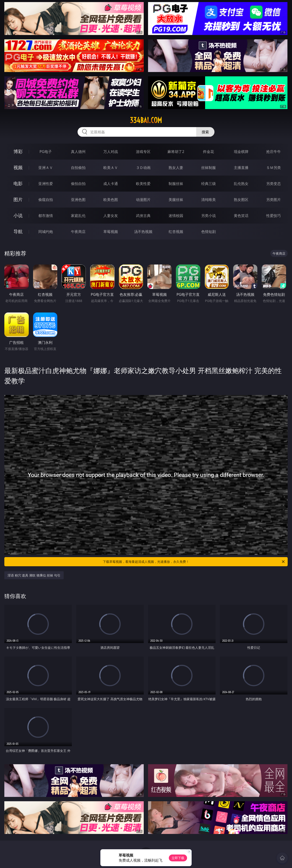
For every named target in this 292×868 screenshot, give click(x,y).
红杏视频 (176, 232)
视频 (18, 167)
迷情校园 (176, 216)
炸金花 (209, 152)
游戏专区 (143, 152)
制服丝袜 (176, 184)
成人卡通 (111, 184)
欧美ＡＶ (111, 168)
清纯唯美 (209, 200)
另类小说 (209, 216)
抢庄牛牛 (274, 152)
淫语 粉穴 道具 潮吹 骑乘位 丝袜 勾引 (34, 575)
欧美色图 (111, 200)
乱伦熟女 (241, 184)
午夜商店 (78, 232)
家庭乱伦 (78, 216)
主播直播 (241, 168)
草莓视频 (111, 232)
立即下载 (178, 858)
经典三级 (209, 184)
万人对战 (111, 152)
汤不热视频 (143, 232)
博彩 (18, 151)
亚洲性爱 (46, 184)
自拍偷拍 (78, 168)
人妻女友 (111, 216)
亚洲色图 (78, 200)
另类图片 (274, 200)
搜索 (205, 132)
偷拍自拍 (78, 184)
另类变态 (274, 184)
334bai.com (146, 120)
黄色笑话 (241, 216)
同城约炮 (46, 232)
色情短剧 (209, 232)
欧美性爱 (143, 184)
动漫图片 (143, 200)
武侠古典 (143, 216)
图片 (18, 199)
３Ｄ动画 (143, 168)
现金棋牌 (241, 152)
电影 (18, 183)
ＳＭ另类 (274, 168)
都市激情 (46, 216)
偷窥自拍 (46, 200)
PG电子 (46, 152)
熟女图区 (241, 200)
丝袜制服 (209, 168)
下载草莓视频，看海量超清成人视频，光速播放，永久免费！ (194, 562)
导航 (18, 231)
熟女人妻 (176, 168)
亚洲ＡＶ (46, 168)
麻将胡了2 (176, 152)
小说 (18, 215)
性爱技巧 (274, 216)
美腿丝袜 (176, 200)
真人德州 (78, 152)
